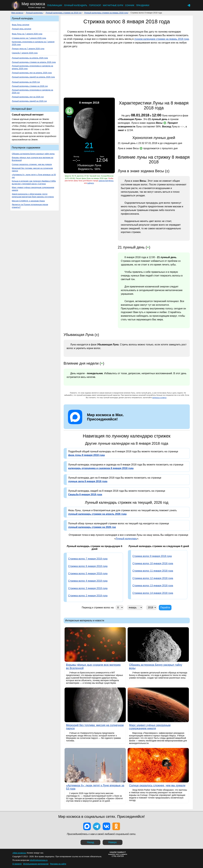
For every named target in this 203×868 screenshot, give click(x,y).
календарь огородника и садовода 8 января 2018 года (101, 468)
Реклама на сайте (58, 864)
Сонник (130, 5)
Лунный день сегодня (22, 29)
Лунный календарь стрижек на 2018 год (63, 13)
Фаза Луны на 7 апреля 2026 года (27, 34)
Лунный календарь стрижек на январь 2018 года (106, 13)
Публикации (55, 5)
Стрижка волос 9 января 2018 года (152, 556)
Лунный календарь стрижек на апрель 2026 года (34, 62)
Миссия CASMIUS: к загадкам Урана (28, 201)
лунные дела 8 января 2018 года (88, 481)
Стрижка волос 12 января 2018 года (153, 578)
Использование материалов (36, 864)
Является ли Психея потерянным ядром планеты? (30, 206)
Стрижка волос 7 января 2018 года (88, 559)
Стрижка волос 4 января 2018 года (88, 581)
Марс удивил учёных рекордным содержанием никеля (33, 189)
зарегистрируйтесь (106, 181)
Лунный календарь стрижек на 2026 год (30, 86)
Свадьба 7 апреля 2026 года (25, 53)
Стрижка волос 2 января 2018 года (88, 596)
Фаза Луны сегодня (21, 25)
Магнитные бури (113, 5)
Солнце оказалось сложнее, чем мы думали (32, 164)
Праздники (143, 5)
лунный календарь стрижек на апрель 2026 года (97, 514)
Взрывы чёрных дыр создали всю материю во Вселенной (33, 159)
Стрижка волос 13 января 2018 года (153, 586)
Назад (90, 842)
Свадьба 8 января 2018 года (85, 494)
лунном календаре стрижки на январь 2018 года (162, 39)
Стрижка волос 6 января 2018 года (88, 566)
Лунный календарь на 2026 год (26, 82)
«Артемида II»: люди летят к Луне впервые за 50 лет (34, 176)
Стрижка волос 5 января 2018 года (88, 574)
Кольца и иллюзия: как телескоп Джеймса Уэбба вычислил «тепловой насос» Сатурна (34, 182)
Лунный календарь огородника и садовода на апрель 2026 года (33, 67)
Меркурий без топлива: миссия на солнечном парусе (32, 170)
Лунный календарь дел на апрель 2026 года (32, 73)
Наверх (113, 842)
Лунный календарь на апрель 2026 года (30, 58)
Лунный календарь (76, 5)
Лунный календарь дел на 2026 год (28, 97)
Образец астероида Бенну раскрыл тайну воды (33, 154)
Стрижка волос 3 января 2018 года (88, 588)
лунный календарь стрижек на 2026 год (92, 527)
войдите (91, 183)
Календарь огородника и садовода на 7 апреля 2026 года (33, 43)
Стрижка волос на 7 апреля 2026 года (29, 38)
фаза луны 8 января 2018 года (86, 455)
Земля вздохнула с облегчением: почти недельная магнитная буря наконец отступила (33, 195)
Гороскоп (95, 5)
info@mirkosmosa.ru (39, 860)
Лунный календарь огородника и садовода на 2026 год (33, 91)
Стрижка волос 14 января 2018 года (153, 593)
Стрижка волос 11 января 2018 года (153, 571)
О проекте (17, 864)
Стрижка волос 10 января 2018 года (153, 563)
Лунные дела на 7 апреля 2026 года (28, 49)
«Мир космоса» (19, 853)
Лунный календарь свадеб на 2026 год (29, 101)
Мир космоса (17, 13)
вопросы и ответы (159, 398)
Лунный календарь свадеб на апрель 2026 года (33, 77)
